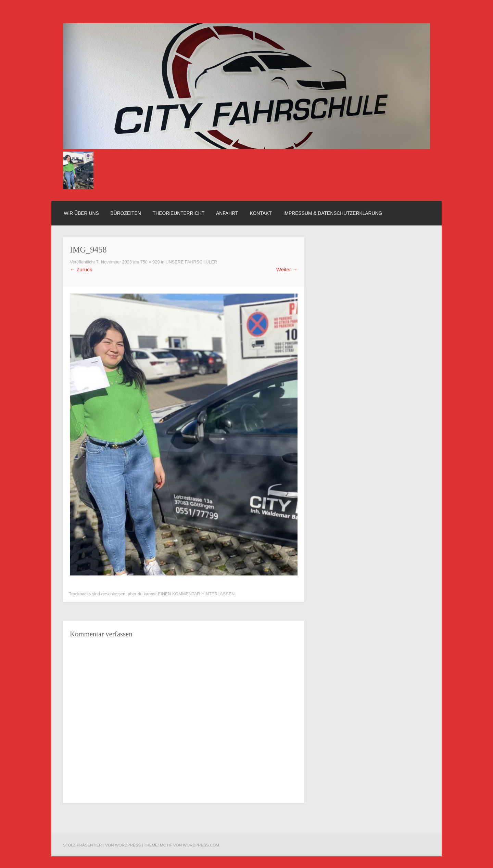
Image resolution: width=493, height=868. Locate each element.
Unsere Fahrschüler (191, 262)
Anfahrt (227, 213)
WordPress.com (201, 845)
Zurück (81, 269)
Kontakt (261, 213)
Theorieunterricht (179, 213)
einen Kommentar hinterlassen (196, 594)
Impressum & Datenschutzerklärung (333, 213)
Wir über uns (81, 213)
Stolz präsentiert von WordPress (102, 845)
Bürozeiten (126, 213)
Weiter (287, 269)
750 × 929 (150, 262)
